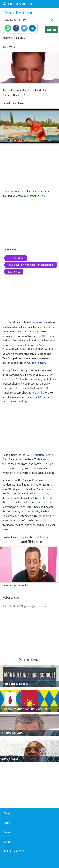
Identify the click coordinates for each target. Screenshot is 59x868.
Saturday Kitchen (38, 393)
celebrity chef (40, 191)
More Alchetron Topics (15, 586)
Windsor (38, 322)
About (7, 813)
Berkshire (49, 322)
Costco (11, 512)
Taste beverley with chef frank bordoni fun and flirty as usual (30, 265)
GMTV (42, 397)
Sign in (51, 30)
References (14, 272)
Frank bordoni (15, 258)
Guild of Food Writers (33, 196)
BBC (46, 388)
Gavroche (11, 340)
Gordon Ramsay (36, 363)
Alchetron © (14, 851)
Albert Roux (48, 336)
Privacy (8, 832)
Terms (7, 823)
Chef (28, 345)
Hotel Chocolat (34, 507)
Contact (8, 842)
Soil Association (35, 455)
